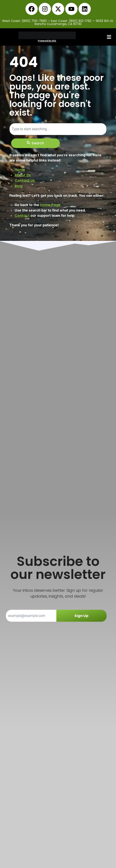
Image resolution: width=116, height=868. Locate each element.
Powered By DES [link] (47, 41)
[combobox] (58, 129)
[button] (109, 37)
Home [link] (20, 170)
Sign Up (81, 616)
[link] (32, 9)
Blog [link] (18, 186)
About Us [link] (23, 175)
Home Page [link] (50, 205)
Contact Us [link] (25, 181)
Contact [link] (22, 216)
